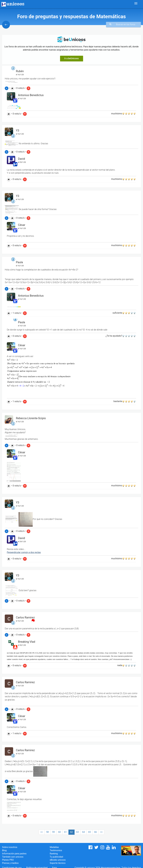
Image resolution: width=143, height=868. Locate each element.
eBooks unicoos (58, 860)
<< (42, 832)
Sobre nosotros (10, 847)
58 (47, 832)
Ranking (54, 854)
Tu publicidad (56, 857)
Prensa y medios (10, 863)
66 (96, 832)
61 (65, 832)
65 (90, 832)
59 (53, 832)
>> (101, 832)
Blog (4, 850)
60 (59, 832)
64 (84, 832)
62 (71, 832)
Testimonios (56, 850)
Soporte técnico (58, 863)
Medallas (54, 847)
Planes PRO (8, 860)
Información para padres (14, 854)
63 (78, 832)
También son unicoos (13, 857)
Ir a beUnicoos (72, 58)
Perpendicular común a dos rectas (24, 552)
